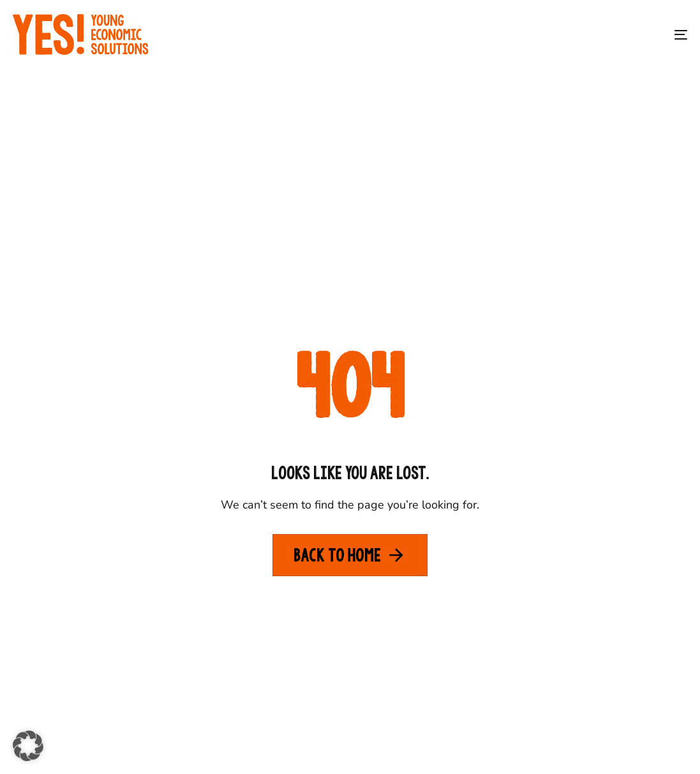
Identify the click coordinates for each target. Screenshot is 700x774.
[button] (28, 746)
